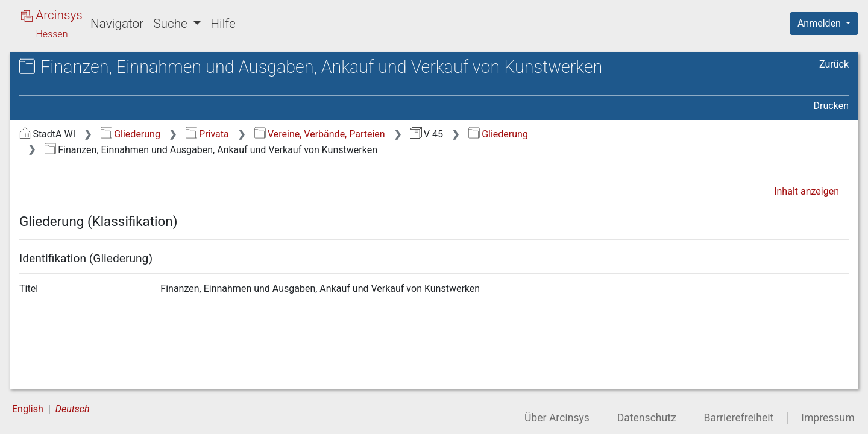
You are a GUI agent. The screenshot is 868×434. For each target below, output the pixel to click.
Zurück (834, 64)
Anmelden (820, 23)
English (28, 409)
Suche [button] (172, 24)
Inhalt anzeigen (807, 191)
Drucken (831, 106)
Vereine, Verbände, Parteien (320, 134)
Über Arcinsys (557, 418)
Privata (207, 134)
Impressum (828, 418)
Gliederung (131, 134)
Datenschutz (647, 418)
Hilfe (223, 24)
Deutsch (73, 409)
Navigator (117, 24)
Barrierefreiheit (739, 418)
